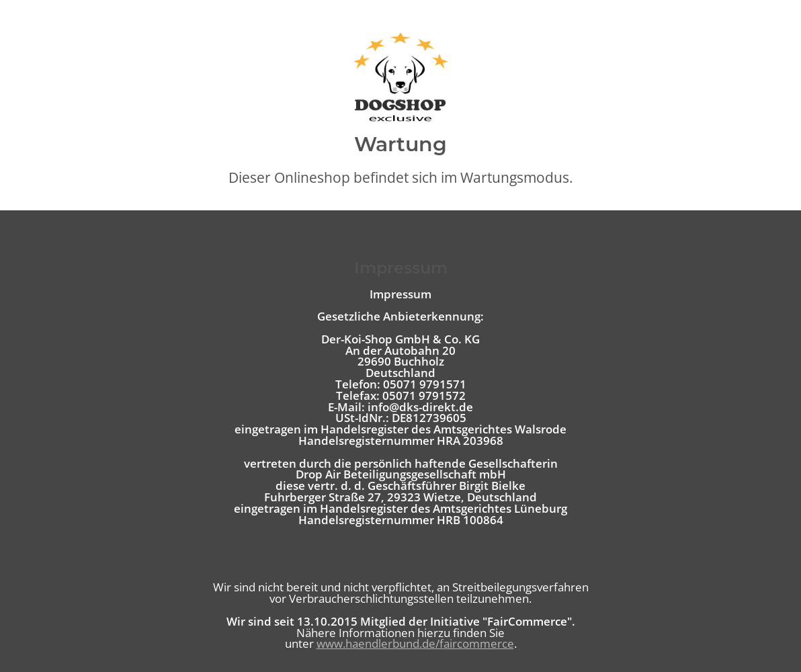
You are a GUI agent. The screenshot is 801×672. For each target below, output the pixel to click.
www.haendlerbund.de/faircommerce (415, 643)
